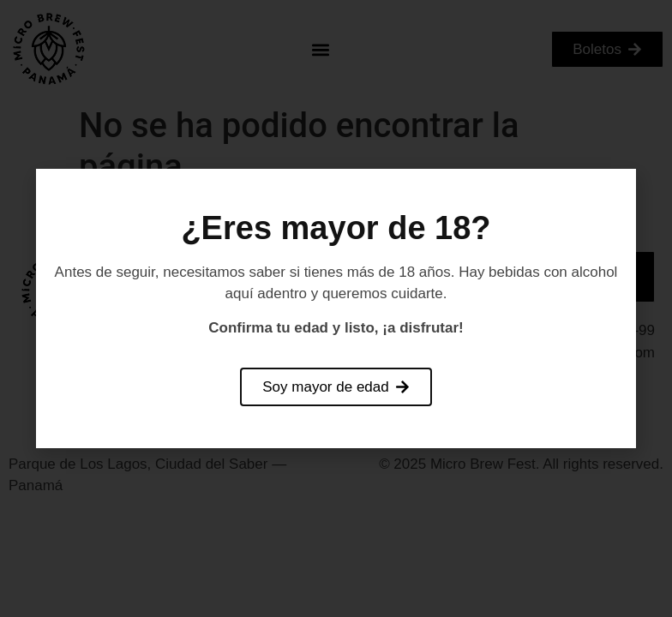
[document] (336, 308)
